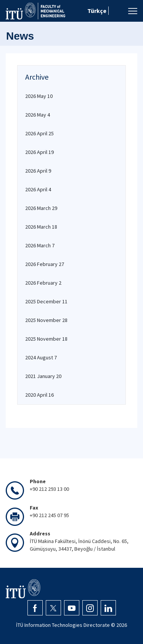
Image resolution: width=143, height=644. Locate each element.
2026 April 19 (39, 152)
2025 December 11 (46, 301)
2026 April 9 (38, 171)
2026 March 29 (41, 208)
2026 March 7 (40, 245)
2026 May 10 (39, 96)
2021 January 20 (43, 376)
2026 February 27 (45, 264)
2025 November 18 (46, 339)
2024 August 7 (41, 357)
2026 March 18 (41, 227)
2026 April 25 (39, 133)
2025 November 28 (46, 320)
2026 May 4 (38, 115)
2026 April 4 (38, 189)
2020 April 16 (39, 395)
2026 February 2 (43, 283)
